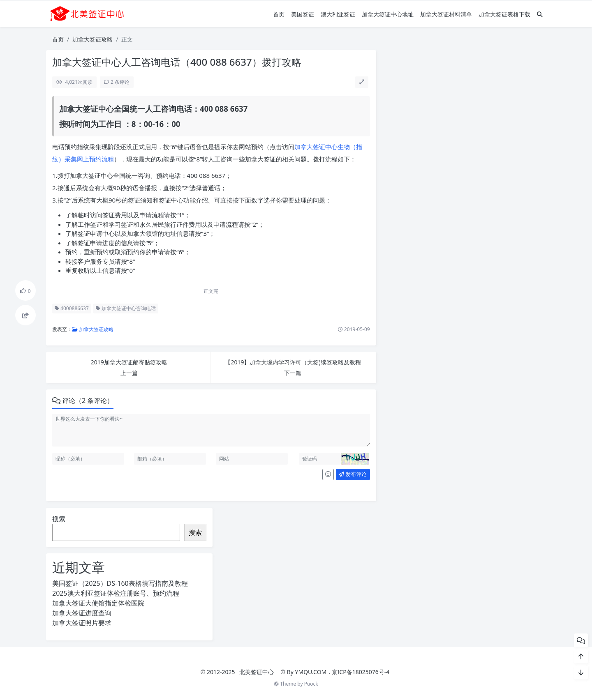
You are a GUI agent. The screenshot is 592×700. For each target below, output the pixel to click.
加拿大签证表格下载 (504, 14)
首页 (279, 14)
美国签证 (303, 14)
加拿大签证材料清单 (446, 14)
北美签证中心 (257, 672)
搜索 (59, 519)
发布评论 (353, 474)
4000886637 (72, 308)
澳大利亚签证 (338, 14)
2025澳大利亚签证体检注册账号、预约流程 (116, 593)
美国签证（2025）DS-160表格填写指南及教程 (120, 583)
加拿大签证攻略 (92, 39)
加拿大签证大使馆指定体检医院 (98, 603)
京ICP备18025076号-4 (361, 672)
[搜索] (540, 14)
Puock (311, 684)
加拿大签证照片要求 (82, 623)
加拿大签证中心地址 (388, 14)
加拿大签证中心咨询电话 (126, 308)
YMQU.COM (311, 672)
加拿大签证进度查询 (82, 613)
